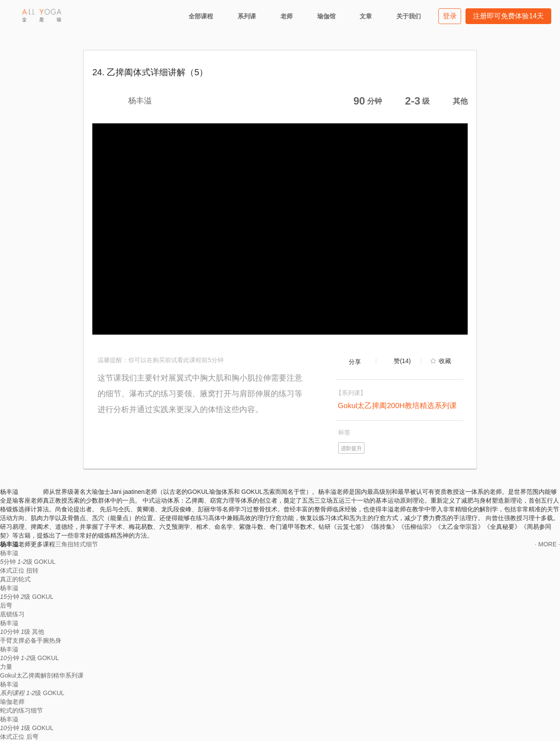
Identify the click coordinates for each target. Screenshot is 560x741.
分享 (355, 362)
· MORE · (547, 544)
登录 (450, 16)
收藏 (445, 361)
